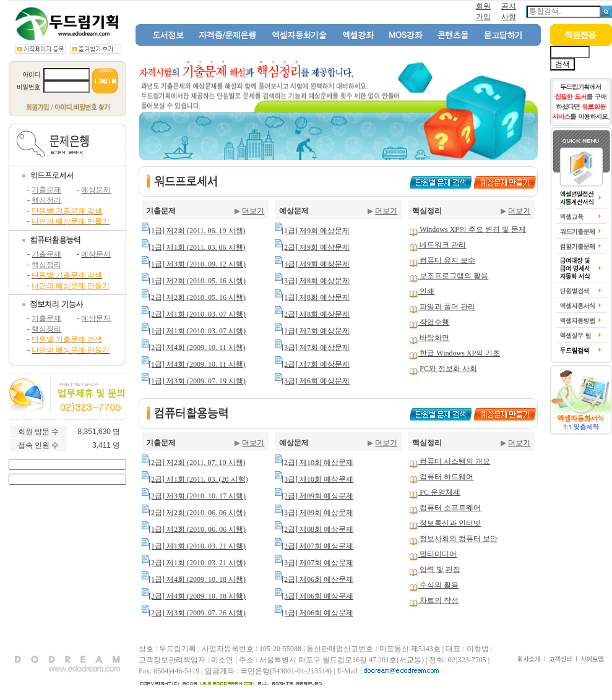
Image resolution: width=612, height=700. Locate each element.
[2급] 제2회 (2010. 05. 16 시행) (197, 297)
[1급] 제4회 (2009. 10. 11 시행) (197, 364)
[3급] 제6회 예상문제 (316, 381)
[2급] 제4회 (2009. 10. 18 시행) (197, 596)
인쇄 (426, 291)
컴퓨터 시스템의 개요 (454, 461)
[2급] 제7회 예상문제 (316, 364)
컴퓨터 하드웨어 (446, 477)
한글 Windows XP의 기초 (459, 353)
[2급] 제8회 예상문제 (316, 314)
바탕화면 (433, 338)
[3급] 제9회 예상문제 (316, 264)
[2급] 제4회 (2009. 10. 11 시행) (197, 348)
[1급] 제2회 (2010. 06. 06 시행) (197, 529)
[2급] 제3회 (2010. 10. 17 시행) (197, 496)
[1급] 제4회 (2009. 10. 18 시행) (197, 579)
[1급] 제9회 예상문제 (316, 231)
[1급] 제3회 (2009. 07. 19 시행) (197, 381)
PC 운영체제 (439, 492)
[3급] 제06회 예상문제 (317, 596)
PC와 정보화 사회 (447, 369)
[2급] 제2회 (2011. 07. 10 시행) (197, 463)
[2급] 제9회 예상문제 (316, 247)
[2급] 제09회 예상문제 (317, 496)
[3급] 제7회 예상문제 (316, 348)
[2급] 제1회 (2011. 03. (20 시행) (198, 479)
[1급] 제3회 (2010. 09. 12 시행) (197, 264)
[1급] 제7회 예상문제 (316, 331)
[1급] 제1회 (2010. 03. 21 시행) (197, 546)
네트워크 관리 (442, 245)
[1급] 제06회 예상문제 (317, 613)
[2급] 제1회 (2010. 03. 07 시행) (197, 314)
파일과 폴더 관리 (446, 307)
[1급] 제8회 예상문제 (316, 297)
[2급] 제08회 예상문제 (317, 529)
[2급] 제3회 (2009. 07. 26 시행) (197, 613)
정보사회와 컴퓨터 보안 (458, 539)
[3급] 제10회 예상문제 (317, 479)
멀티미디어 (437, 554)
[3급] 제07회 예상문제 (317, 563)
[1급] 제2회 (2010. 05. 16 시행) (197, 281)
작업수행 (433, 322)
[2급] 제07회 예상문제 (317, 546)
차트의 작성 (438, 600)
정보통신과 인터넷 (449, 523)
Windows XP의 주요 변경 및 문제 (472, 229)
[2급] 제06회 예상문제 (317, 579)
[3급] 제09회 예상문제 (317, 513)
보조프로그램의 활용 (453, 276)
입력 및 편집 (439, 570)
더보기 (253, 211)
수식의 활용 (438, 585)
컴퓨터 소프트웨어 (449, 508)
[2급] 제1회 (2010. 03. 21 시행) (197, 563)
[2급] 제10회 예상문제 (317, 463)
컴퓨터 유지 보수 (446, 260)
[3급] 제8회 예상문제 (316, 281)
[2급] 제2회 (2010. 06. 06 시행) (197, 513)
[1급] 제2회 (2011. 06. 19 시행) (197, 231)
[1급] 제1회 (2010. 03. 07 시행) (197, 331)
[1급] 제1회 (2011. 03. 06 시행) (197, 247)
